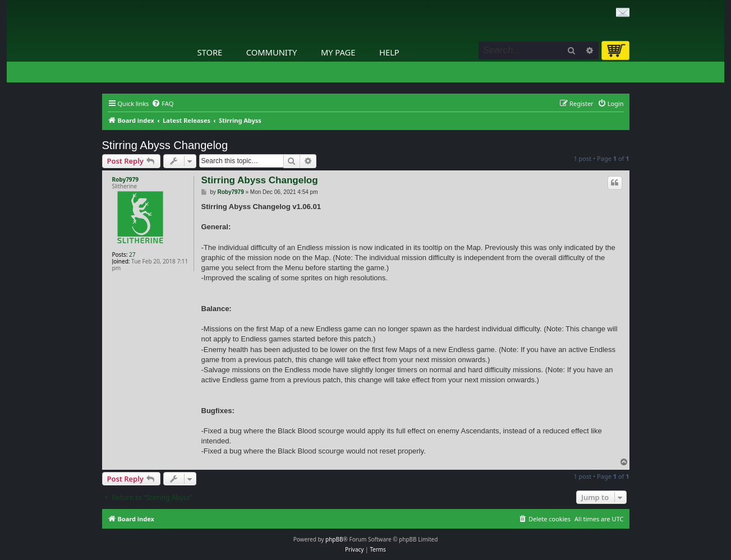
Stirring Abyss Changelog (165, 145)
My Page (338, 52)
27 (132, 254)
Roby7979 (126, 179)
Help (389, 52)
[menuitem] (162, 104)
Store (210, 52)
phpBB (334, 539)
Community (272, 52)
